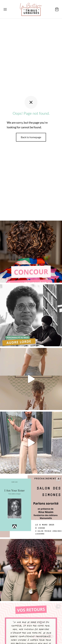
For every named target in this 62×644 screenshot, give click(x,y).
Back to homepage (31, 137)
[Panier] (57, 9)
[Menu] (5, 9)
